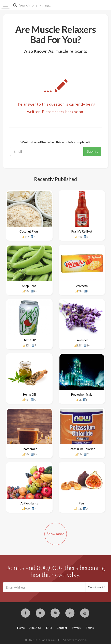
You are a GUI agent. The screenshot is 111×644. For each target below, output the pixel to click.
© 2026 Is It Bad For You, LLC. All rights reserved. (56, 640)
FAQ (49, 628)
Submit (92, 151)
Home (21, 628)
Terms (90, 628)
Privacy (76, 628)
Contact (62, 628)
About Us (36, 628)
